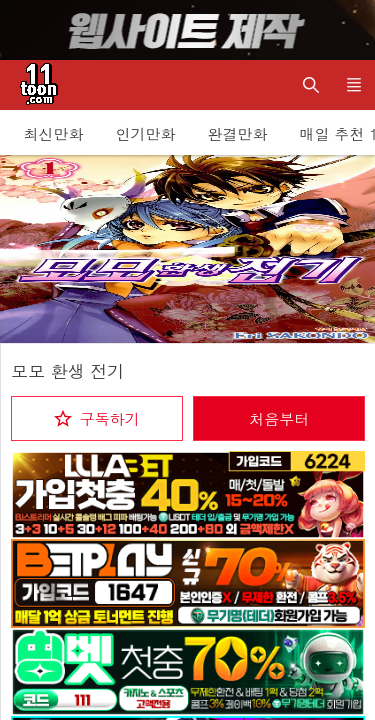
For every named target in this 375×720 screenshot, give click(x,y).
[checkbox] (97, 418)
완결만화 (238, 133)
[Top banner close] (350, 30)
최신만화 (54, 133)
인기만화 (146, 133)
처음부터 (279, 418)
